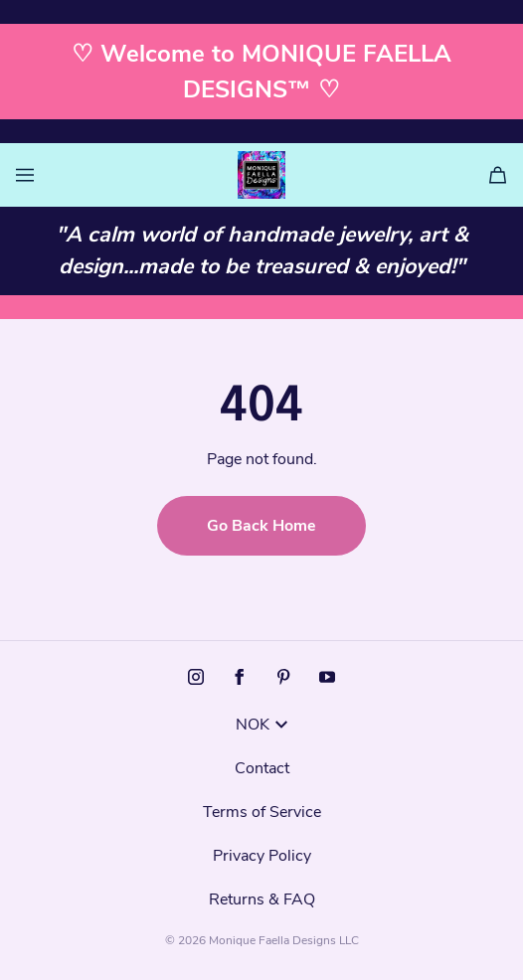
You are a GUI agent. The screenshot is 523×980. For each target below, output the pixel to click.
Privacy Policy (262, 856)
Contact (262, 768)
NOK (261, 725)
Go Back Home (261, 526)
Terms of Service (262, 812)
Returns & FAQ (262, 899)
